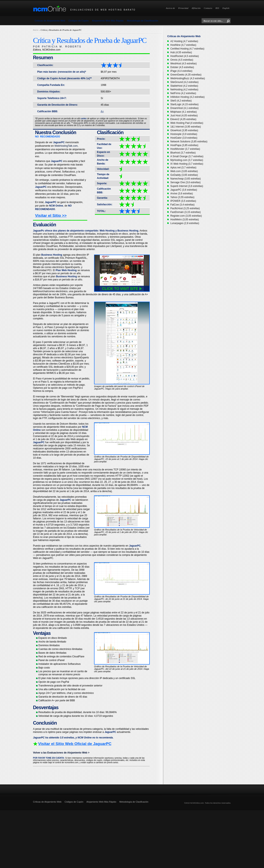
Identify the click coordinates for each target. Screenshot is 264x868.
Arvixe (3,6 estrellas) (182, 194)
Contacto (208, 8)
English (226, 8)
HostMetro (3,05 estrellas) (185, 220)
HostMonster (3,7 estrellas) (185, 149)
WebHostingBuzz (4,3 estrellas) (188, 78)
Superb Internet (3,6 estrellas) (187, 186)
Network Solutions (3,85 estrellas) (189, 142)
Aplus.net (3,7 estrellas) (183, 168)
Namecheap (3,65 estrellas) (186, 179)
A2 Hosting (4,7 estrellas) (184, 41)
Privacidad (183, 8)
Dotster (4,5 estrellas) (182, 67)
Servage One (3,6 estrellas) (186, 182)
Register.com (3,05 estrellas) (186, 216)
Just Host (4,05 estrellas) (184, 116)
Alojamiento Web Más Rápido (108, 21)
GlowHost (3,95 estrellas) (184, 130)
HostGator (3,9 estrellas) (184, 138)
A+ (102, 111)
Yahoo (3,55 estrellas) (182, 197)
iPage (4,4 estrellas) (181, 71)
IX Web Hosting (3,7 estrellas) (187, 164)
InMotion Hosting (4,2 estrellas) (187, 97)
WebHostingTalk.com (66, 146)
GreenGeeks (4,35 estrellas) (186, 75)
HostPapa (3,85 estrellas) (184, 145)
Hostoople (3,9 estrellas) (184, 134)
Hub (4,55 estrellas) (181, 52)
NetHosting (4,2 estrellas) (184, 90)
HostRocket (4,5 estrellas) (185, 56)
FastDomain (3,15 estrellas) (186, 212)
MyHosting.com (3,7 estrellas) (187, 160)
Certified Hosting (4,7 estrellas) (187, 49)
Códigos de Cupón (79, 21)
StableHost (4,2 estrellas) (184, 86)
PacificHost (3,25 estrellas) (185, 208)
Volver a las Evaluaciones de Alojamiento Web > (61, 753)
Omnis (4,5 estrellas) (182, 60)
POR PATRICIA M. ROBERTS (57, 47)
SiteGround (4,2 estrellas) (184, 82)
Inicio (36, 30)
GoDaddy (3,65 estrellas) (184, 175)
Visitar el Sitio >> (51, 216)
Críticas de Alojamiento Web (50, 21)
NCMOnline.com (197, 803)
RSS (217, 8)
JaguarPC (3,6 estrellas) (184, 190)
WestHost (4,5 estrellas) (184, 64)
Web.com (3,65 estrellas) (184, 171)
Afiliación (196, 8)
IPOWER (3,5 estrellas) (183, 201)
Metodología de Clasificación (143, 21)
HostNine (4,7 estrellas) (183, 45)
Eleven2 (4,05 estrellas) (183, 119)
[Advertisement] (124, 839)
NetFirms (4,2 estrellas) (183, 93)
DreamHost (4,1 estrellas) (184, 108)
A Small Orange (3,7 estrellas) (187, 156)
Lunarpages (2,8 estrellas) (185, 223)
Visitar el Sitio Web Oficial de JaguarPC (75, 744)
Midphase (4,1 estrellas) (184, 112)
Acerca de (170, 8)
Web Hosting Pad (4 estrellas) (187, 123)
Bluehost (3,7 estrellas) (183, 153)
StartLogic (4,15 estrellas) (184, 104)
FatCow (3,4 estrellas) (182, 205)
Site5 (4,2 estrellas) (181, 101)
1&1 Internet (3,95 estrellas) (186, 127)
